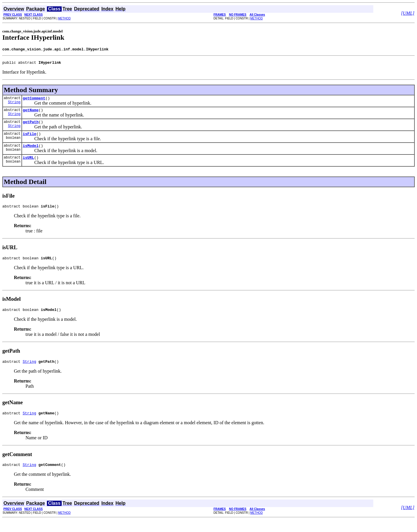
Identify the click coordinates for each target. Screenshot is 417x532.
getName (31, 113)
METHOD (64, 18)
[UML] (408, 13)
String (14, 105)
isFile (30, 139)
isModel (31, 152)
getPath (31, 126)
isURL (29, 164)
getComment (34, 101)
